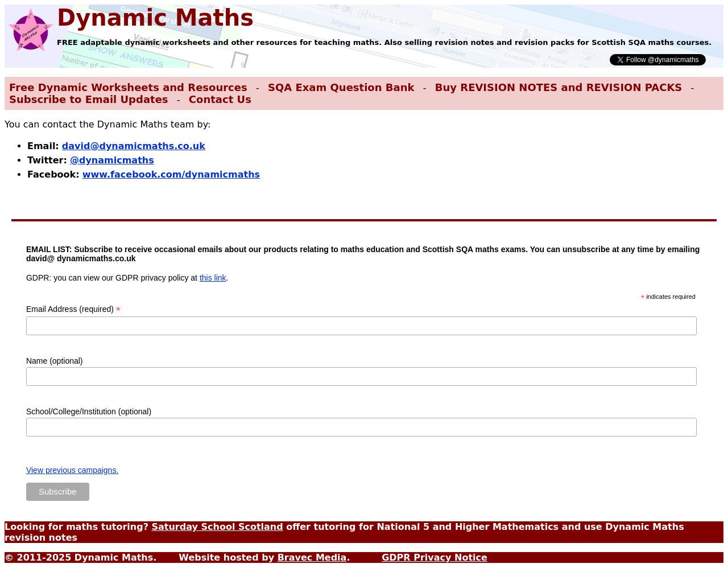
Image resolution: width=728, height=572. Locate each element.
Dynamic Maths (155, 18)
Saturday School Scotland (217, 527)
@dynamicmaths (112, 160)
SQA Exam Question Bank (341, 87)
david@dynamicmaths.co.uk (134, 146)
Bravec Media (312, 557)
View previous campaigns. (72, 470)
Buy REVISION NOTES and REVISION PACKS (559, 87)
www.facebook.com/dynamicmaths (171, 174)
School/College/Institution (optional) (89, 411)
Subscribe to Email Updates (89, 99)
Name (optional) (55, 361)
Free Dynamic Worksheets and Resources (128, 87)
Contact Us (220, 99)
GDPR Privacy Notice (435, 557)
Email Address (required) (73, 309)
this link (213, 278)
